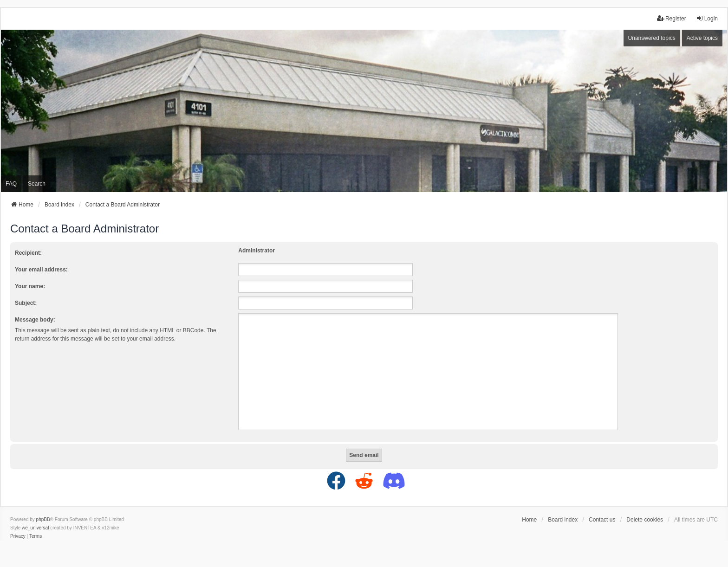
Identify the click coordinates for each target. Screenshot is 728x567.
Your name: (30, 286)
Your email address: (41, 270)
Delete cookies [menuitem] (645, 520)
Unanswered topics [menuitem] (652, 38)
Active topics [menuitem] (702, 38)
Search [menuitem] (37, 184)
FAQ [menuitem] (11, 184)
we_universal (35, 528)
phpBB (43, 519)
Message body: (35, 320)
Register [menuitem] (672, 18)
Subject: (26, 303)
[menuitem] (18, 536)
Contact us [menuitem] (602, 520)
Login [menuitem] (707, 18)
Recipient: (28, 253)
